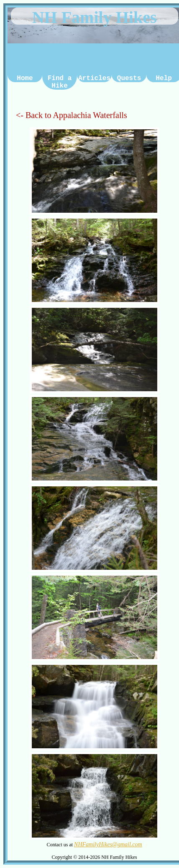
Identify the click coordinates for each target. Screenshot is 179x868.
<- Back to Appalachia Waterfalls (72, 118)
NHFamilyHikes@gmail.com (108, 844)
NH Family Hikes (95, 17)
